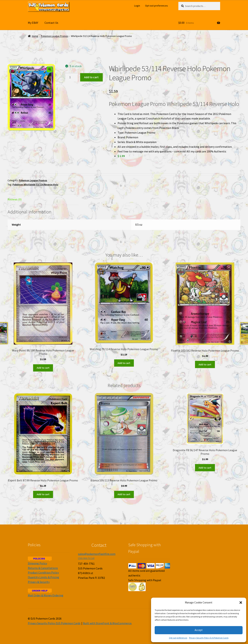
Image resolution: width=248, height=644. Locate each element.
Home (35, 36)
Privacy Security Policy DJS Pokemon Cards (209, 638)
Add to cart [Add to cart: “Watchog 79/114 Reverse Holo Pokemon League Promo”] (124, 363)
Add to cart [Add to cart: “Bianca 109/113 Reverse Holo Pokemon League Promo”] (124, 494)
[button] (241, 603)
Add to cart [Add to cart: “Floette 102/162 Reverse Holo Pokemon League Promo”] (205, 364)
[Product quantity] (71, 77)
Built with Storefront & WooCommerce (107, 623)
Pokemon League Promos (55, 36)
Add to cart (91, 77)
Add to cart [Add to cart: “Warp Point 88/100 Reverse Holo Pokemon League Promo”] (43, 368)
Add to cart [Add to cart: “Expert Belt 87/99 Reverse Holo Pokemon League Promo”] (43, 494)
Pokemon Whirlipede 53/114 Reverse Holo (35, 184)
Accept (199, 630)
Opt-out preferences (178, 638)
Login (137, 6)
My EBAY (33, 23)
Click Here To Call (86, 558)
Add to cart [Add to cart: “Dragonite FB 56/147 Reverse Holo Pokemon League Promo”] (205, 468)
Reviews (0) (15, 199)
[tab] (43, 200)
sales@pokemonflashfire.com (97, 554)
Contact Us (51, 23)
